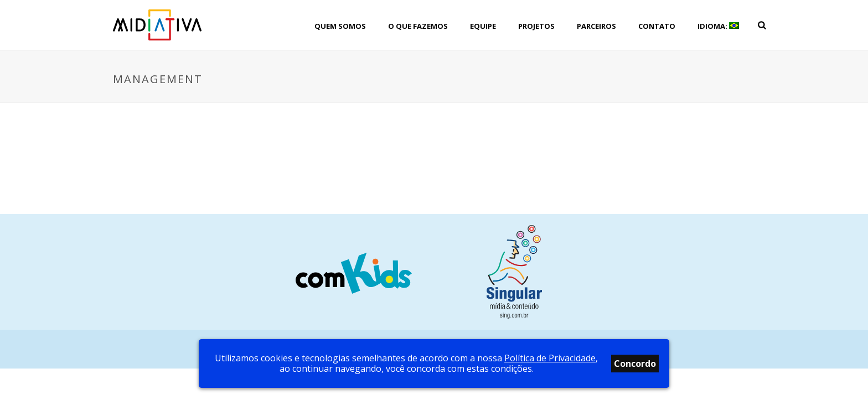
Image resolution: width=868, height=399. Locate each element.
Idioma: (718, 26)
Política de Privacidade (550, 358)
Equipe (483, 26)
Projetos (536, 26)
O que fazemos (418, 26)
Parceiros (596, 26)
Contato (657, 26)
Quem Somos (340, 26)
